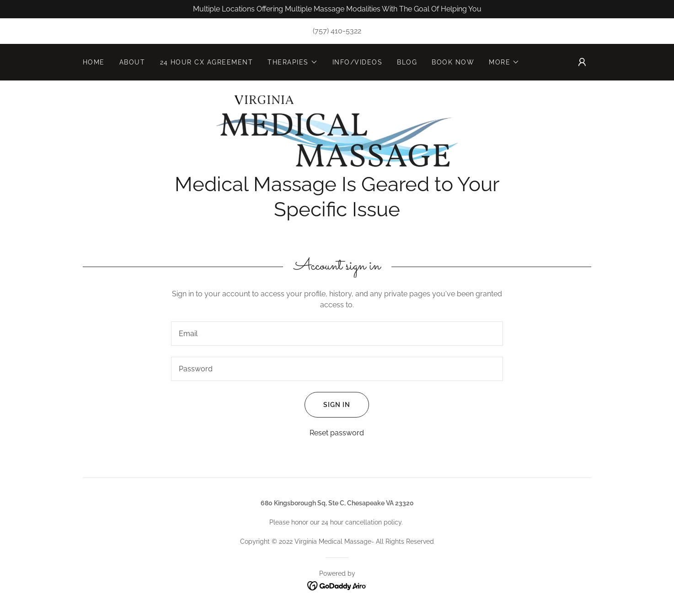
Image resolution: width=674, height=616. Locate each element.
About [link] (132, 62)
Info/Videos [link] (357, 62)
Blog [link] (407, 62)
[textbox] (337, 334)
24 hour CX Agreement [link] (207, 62)
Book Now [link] (453, 62)
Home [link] (94, 62)
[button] (292, 62)
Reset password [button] (337, 433)
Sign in (327, 405)
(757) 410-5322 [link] (337, 31)
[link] (337, 131)
